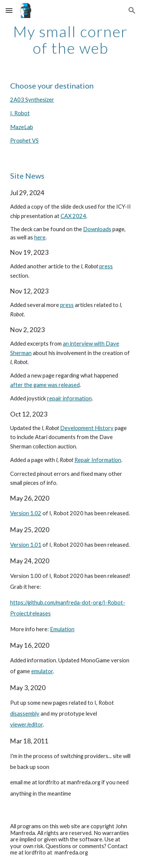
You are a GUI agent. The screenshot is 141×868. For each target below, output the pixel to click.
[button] (9, 10)
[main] (71, 40)
